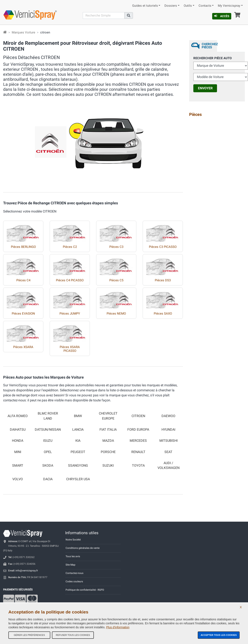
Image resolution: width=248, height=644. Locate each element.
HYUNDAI (168, 430)
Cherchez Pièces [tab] (209, 46)
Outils (188, 6)
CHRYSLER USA (78, 479)
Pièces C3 (116, 247)
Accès (222, 16)
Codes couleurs (74, 581)
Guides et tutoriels (145, 6)
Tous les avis (73, 556)
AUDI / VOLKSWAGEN (169, 465)
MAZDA (108, 441)
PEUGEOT (78, 452)
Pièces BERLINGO (23, 247)
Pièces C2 (70, 247)
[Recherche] (104, 15)
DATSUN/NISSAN (48, 430)
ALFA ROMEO (18, 416)
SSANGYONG (78, 466)
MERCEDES (138, 441)
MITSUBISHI (169, 441)
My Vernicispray (229, 6)
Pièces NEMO (116, 314)
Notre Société (73, 540)
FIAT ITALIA (108, 430)
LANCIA (78, 430)
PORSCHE (108, 452)
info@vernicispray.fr (27, 571)
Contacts (205, 6)
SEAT (168, 452)
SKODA (48, 466)
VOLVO (18, 479)
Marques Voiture (23, 32)
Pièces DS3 (163, 280)
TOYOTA (138, 466)
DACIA (48, 479)
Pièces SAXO (163, 314)
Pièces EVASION (23, 314)
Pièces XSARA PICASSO (70, 349)
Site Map (70, 565)
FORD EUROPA (138, 430)
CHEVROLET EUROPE (108, 416)
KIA (78, 441)
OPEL (48, 452)
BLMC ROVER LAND (48, 416)
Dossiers (171, 6)
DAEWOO (168, 416)
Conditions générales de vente (83, 548)
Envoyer (205, 88)
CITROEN (138, 416)
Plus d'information (118, 627)
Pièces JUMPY (70, 314)
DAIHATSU (18, 430)
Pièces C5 (116, 280)
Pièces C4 (23, 280)
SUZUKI (108, 466)
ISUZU (48, 441)
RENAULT (138, 452)
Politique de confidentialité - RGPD (85, 590)
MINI (18, 452)
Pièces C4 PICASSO (70, 280)
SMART (18, 466)
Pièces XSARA (23, 347)
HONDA (18, 441)
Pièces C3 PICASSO (163, 247)
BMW (78, 416)
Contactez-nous (74, 573)
